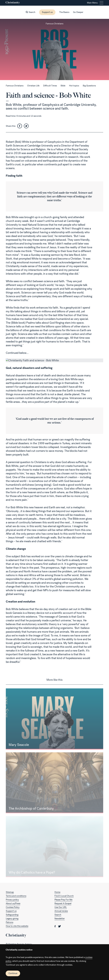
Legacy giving (12, 919)
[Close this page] (54, 19)
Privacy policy (12, 900)
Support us (47, 12)
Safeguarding (12, 915)
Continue (13, 973)
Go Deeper (78, 12)
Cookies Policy (13, 907)
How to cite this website (17, 926)
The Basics (64, 12)
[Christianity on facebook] (55, 926)
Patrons (10, 922)
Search (58, 915)
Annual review (61, 911)
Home (57, 892)
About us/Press (13, 903)
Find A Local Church (64, 896)
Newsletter (60, 919)
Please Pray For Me (63, 900)
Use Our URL (61, 907)
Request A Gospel (63, 903)
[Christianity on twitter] (60, 926)
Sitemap (10, 892)
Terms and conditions (16, 896)
